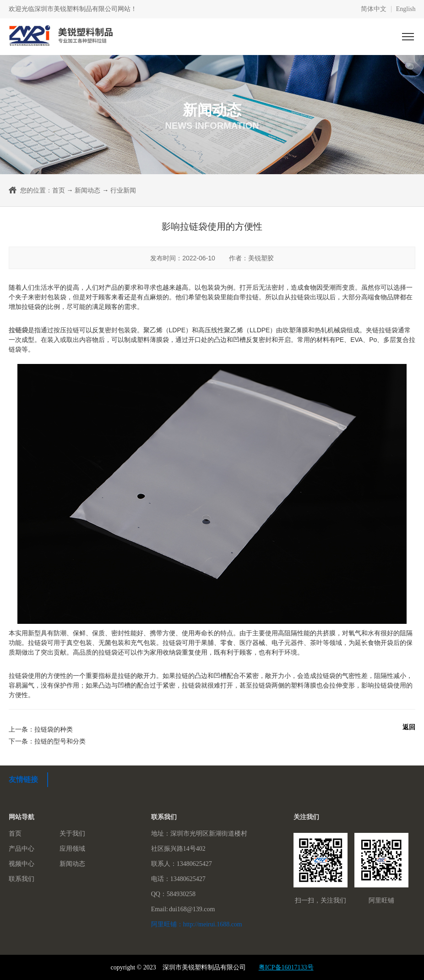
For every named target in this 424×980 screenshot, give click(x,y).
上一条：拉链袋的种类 (41, 729)
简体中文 (374, 9)
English (406, 9)
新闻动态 (87, 190)
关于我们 (72, 834)
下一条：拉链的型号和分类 (47, 741)
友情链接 (23, 779)
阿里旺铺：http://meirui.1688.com (197, 924)
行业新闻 (123, 190)
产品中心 (22, 849)
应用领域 (72, 849)
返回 (409, 727)
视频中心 (22, 864)
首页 (59, 190)
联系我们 (22, 879)
